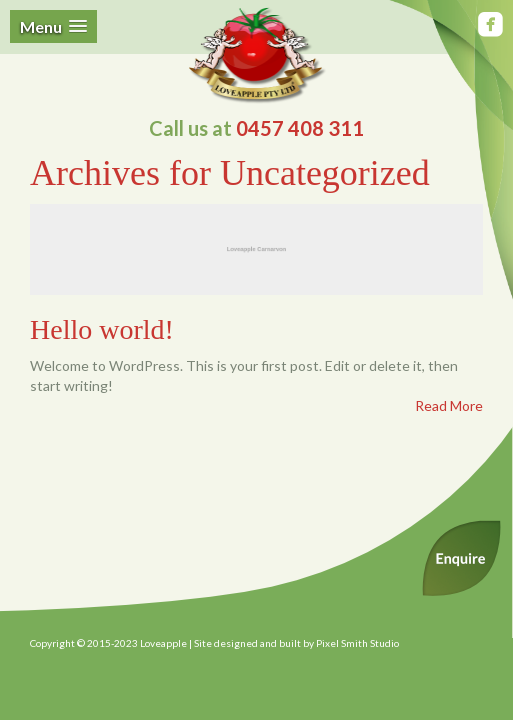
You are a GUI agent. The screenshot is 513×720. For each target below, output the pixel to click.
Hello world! (102, 329)
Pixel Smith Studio (357, 643)
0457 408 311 (300, 128)
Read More (449, 405)
